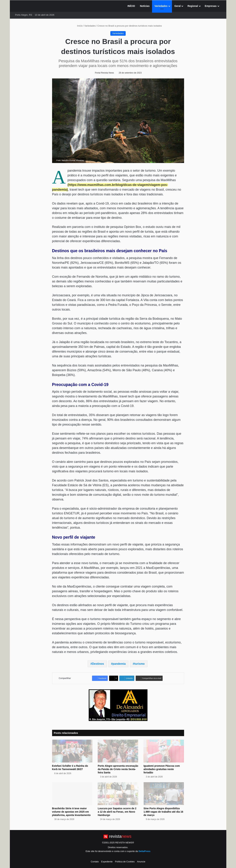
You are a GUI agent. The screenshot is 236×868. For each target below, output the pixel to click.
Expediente (107, 862)
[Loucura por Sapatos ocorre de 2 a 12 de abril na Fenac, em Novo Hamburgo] (118, 794)
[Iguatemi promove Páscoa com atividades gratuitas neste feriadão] (164, 751)
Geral (178, 6)
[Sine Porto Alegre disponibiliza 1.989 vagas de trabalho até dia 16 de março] (164, 794)
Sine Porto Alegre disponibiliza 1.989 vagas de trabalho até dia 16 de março (163, 812)
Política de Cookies (125, 862)
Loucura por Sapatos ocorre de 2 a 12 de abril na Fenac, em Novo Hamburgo (117, 812)
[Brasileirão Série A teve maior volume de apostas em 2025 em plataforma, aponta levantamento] (72, 794)
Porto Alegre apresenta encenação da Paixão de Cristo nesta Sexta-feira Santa (118, 769)
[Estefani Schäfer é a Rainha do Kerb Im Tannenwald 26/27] (72, 751)
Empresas (211, 6)
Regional (193, 6)
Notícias (145, 6)
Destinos (98, 664)
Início (78, 26)
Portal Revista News (104, 73)
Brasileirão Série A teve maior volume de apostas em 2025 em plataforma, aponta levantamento (71, 812)
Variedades (161, 6)
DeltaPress (144, 851)
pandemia (119, 664)
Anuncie (141, 862)
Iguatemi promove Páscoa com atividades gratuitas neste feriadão (162, 769)
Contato (95, 862)
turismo (139, 664)
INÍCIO (131, 6)
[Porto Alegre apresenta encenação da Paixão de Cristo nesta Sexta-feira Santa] (118, 751)
